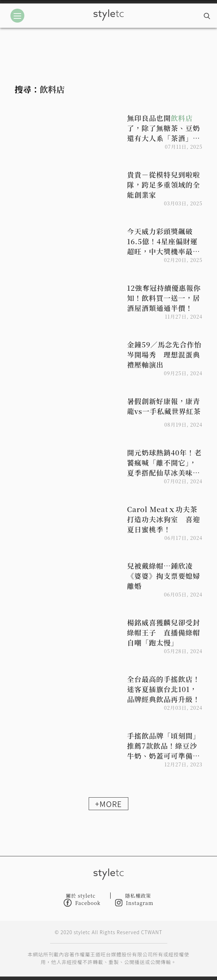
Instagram (134, 903)
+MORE (108, 804)
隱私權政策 (138, 896)
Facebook (82, 903)
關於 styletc (81, 896)
